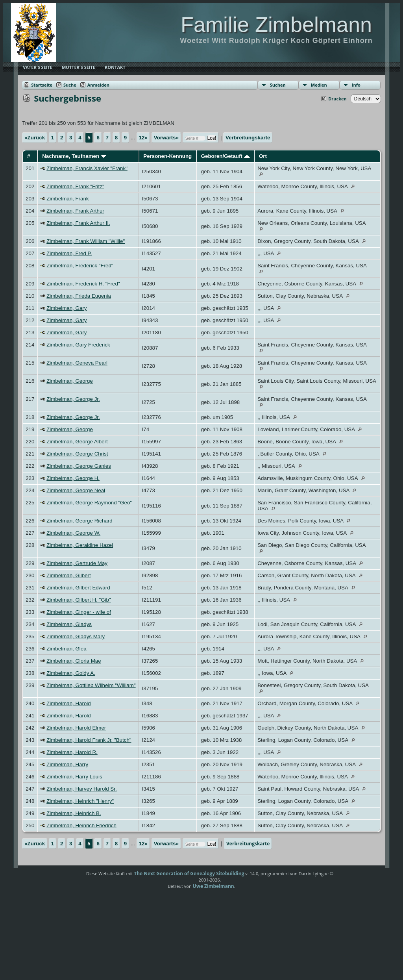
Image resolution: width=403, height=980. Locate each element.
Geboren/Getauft (226, 156)
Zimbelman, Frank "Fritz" (75, 186)
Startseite (42, 85)
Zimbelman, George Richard (79, 521)
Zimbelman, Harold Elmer (76, 728)
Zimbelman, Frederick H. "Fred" (83, 284)
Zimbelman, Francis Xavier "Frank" (87, 168)
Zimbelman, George (70, 381)
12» (143, 138)
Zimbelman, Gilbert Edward (78, 588)
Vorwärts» (166, 138)
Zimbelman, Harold (69, 703)
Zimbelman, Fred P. (69, 253)
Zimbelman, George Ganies (79, 466)
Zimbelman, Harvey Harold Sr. (82, 789)
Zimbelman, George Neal (76, 490)
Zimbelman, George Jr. (73, 399)
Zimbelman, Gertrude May (77, 563)
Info (356, 85)
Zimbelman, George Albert (77, 442)
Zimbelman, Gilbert (69, 575)
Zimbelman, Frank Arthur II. (78, 223)
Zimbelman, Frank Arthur (75, 211)
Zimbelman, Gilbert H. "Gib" (79, 600)
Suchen (278, 85)
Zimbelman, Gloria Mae (74, 661)
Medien (319, 85)
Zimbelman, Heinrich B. (74, 813)
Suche (70, 85)
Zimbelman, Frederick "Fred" (80, 266)
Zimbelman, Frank (67, 199)
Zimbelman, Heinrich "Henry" (80, 801)
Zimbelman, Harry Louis (74, 777)
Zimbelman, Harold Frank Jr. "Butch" (89, 740)
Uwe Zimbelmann (214, 886)
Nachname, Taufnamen (74, 156)
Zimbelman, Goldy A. (71, 673)
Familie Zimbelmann (276, 24)
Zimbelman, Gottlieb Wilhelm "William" (91, 685)
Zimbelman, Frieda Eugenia (79, 296)
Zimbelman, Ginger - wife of (79, 612)
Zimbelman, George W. (73, 533)
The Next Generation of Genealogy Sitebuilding (189, 873)
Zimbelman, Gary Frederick (78, 345)
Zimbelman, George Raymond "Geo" (89, 503)
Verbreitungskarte (248, 138)
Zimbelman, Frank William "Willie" (86, 241)
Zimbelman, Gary (67, 308)
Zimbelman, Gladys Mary (76, 636)
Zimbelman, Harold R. (72, 752)
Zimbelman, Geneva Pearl (77, 363)
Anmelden (98, 85)
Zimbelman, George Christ (77, 454)
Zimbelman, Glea (66, 649)
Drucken (337, 99)
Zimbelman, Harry (67, 764)
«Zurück (35, 138)
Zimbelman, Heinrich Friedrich (81, 825)
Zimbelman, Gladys (69, 624)
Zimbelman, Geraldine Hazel (80, 545)
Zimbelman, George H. (73, 478)
